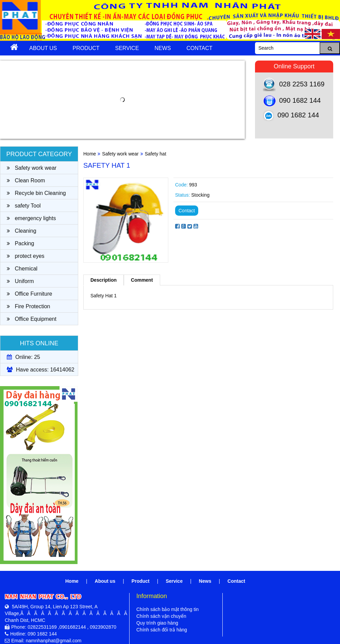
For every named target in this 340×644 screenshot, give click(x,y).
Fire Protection (28, 306)
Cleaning (22, 231)
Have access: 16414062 (41, 370)
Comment (142, 280)
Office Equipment (32, 319)
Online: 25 (23, 357)
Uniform (20, 281)
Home (90, 154)
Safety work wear (32, 168)
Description (104, 280)
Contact (200, 48)
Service (127, 48)
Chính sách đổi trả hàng (162, 630)
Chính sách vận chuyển (161, 616)
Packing (20, 243)
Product (86, 48)
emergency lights (31, 218)
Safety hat (156, 154)
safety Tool (24, 206)
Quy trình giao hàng (157, 623)
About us (43, 48)
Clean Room (26, 180)
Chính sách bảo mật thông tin (167, 609)
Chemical (22, 269)
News (163, 48)
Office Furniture (29, 294)
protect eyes (26, 256)
